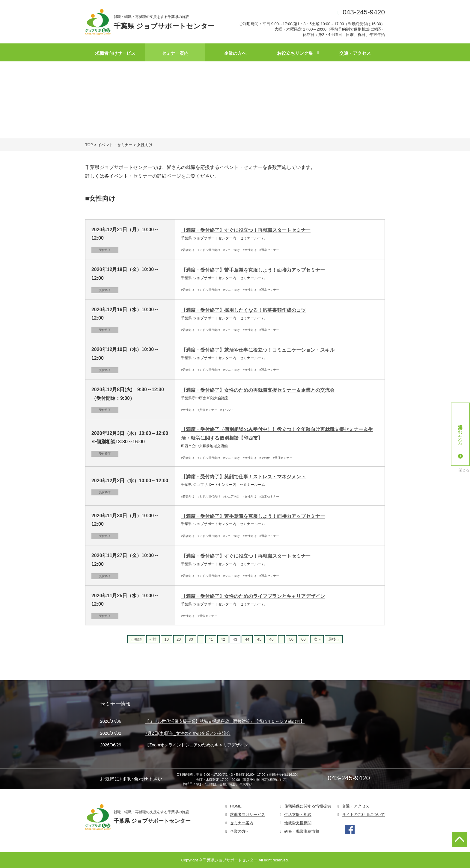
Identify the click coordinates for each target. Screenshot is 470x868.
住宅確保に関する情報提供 (308, 806)
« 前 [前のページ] (153, 639)
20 (179, 639)
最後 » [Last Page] (334, 639)
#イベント (227, 410)
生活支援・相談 (298, 815)
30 (191, 639)
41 (211, 639)
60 (303, 639)
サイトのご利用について (363, 815)
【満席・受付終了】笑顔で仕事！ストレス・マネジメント (243, 477)
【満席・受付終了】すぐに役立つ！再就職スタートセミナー (246, 230)
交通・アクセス (355, 53)
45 (259, 639)
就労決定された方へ (461, 440)
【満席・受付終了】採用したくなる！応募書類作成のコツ (243, 310)
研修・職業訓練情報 (302, 831)
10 (166, 639)
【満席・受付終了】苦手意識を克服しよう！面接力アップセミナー (253, 270)
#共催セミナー (208, 410)
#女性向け (250, 250)
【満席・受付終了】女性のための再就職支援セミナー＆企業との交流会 (258, 390)
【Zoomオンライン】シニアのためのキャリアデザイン (197, 745)
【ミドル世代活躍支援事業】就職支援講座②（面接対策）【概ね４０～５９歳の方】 (225, 722)
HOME (236, 806)
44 (247, 639)
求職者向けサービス (115, 53)
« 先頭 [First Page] (136, 639)
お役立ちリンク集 (295, 53)
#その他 (265, 458)
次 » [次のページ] (317, 639)
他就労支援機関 (298, 823)
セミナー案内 (175, 53)
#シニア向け (232, 250)
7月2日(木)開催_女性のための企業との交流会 (188, 733)
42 (223, 639)
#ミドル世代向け (209, 250)
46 (271, 639)
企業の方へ (235, 53)
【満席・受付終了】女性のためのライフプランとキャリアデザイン (253, 596)
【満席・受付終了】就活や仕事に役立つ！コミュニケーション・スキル (258, 350)
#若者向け (188, 250)
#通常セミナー (269, 250)
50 (291, 639)
